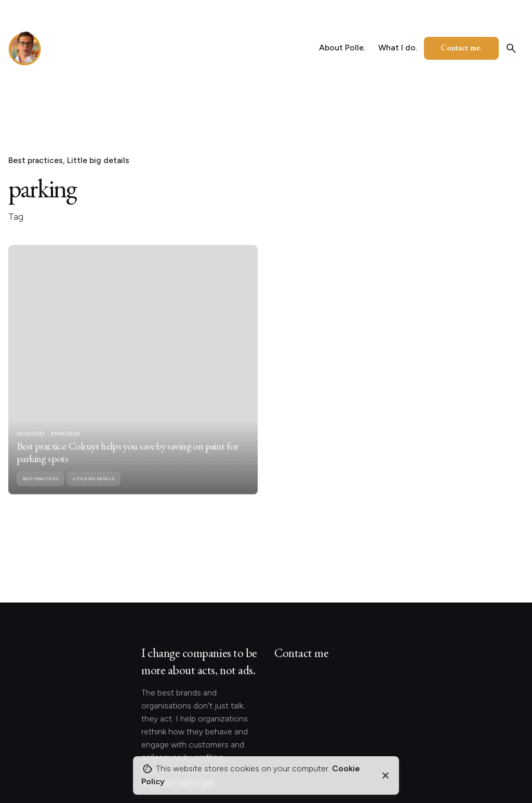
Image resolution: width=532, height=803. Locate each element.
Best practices (36, 160)
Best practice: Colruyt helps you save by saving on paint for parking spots (127, 461)
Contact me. (461, 48)
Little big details (98, 160)
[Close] (385, 775)
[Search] (511, 48)
